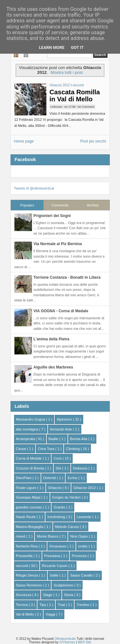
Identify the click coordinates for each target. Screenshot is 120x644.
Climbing (73, 449)
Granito (60, 507)
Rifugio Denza (28, 575)
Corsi (58, 458)
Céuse (22, 449)
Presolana (53, 556)
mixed (21, 536)
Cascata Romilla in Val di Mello (75, 96)
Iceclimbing (57, 517)
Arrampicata (26, 439)
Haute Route (26, 517)
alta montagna (28, 429)
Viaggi (51, 614)
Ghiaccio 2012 (60, 85)
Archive (93, 205)
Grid (26, 55)
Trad (62, 605)
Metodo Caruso (68, 527)
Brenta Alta (79, 439)
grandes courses (29, 507)
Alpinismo (65, 419)
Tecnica (22, 605)
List (16, 55)
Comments (60, 205)
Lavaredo (85, 517)
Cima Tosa (47, 449)
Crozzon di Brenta (31, 468)
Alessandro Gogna (31, 419)
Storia (69, 595)
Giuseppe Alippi (29, 497)
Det (59, 468)
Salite (55, 575)
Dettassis (81, 468)
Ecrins (73, 478)
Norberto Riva (27, 546)
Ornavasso (58, 546)
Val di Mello (25, 614)
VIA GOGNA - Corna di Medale (61, 311)
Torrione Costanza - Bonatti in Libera (67, 277)
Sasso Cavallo (82, 575)
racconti (78, 85)
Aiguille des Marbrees (53, 367)
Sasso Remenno (29, 585)
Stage (48, 595)
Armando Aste (61, 429)
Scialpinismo (64, 585)
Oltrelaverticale (65, 639)
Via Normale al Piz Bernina (58, 244)
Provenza (80, 556)
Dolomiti (50, 478)
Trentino (83, 605)
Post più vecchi (93, 141)
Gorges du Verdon (67, 497)
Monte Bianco (48, 536)
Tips (43, 605)
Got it (77, 47)
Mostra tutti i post (67, 72)
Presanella (25, 556)
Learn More (52, 47)
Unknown (57, 107)
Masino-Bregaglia (30, 527)
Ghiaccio (55, 488)
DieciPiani (24, 478)
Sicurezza (24, 595)
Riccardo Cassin (55, 566)
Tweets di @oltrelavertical (34, 188)
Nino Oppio (79, 536)
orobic (83, 546)
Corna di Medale (29, 458)
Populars (27, 205)
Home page (24, 141)
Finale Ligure (27, 488)
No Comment (86, 107)
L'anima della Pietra (52, 339)
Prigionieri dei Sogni (52, 216)
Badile (54, 439)
